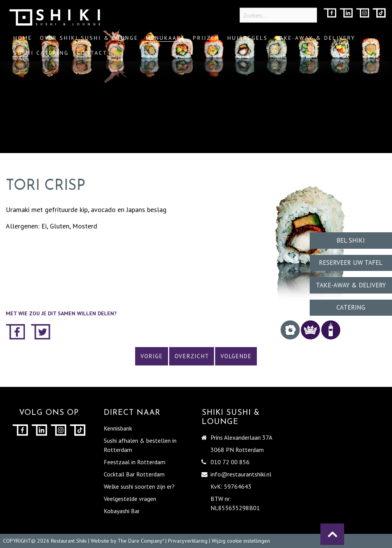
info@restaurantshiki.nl (241, 474)
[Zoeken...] (278, 15)
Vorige (152, 356)
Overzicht (192, 356)
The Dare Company (140, 541)
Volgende (236, 356)
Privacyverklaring (188, 541)
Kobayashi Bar (122, 511)
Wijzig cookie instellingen (241, 541)
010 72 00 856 (230, 462)
